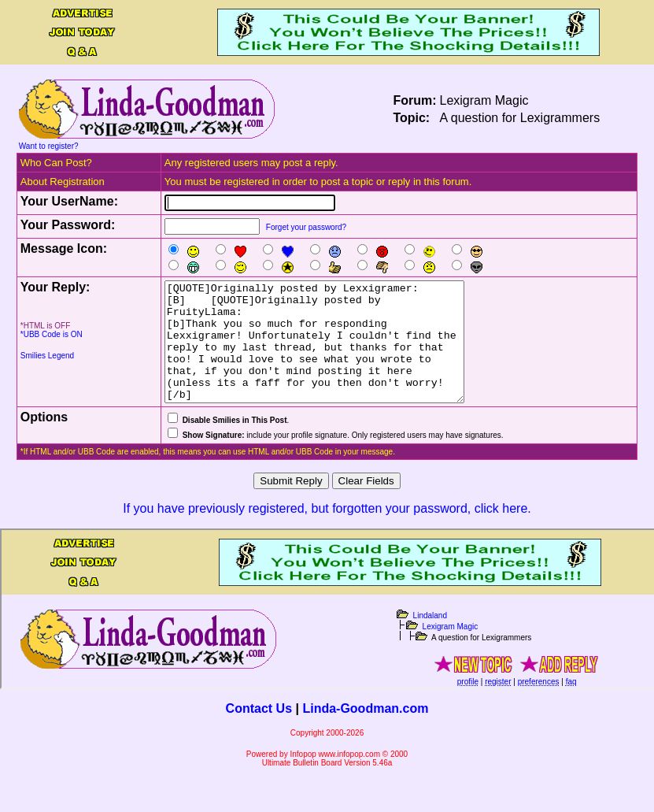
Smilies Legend (47, 356)
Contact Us (259, 732)
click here (501, 532)
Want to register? (49, 146)
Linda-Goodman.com (365, 732)
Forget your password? (306, 227)
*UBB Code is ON (52, 334)
